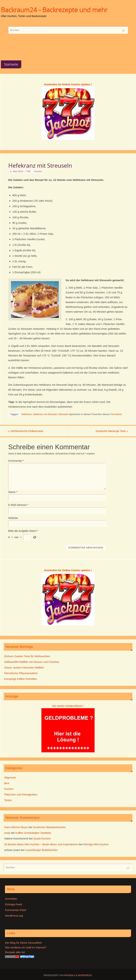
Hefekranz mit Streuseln (45, 414)
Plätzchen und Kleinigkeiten (21, 794)
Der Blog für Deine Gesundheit (23, 943)
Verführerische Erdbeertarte (26, 431)
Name (13, 492)
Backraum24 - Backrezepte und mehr (54, 10)
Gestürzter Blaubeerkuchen (49, 827)
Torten (8, 800)
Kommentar (16, 461)
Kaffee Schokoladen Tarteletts (33, 833)
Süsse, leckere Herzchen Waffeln (24, 667)
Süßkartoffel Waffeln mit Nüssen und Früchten (32, 662)
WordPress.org (14, 916)
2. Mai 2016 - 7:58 (20, 171)
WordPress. (85, 975)
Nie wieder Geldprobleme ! (68, 706)
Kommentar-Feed (15, 910)
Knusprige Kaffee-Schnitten (21, 679)
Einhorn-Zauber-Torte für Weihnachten (27, 656)
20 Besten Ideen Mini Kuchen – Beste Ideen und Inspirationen (41, 844)
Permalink (116, 414)
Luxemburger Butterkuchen (41, 850)
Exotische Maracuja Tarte (111, 431)
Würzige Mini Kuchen (96, 844)
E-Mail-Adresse (18, 505)
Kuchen (38, 171)
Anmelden (11, 899)
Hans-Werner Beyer (16, 827)
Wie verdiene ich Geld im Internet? (26, 947)
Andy (7, 833)
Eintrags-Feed (13, 904)
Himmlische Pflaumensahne (21, 673)
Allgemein (10, 778)
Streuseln (63, 414)
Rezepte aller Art (15, 952)
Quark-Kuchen (42, 838)
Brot (7, 783)
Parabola (70, 975)
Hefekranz (26, 414)
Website (13, 518)
